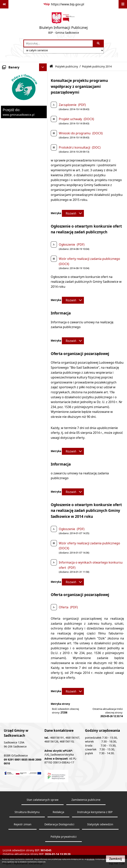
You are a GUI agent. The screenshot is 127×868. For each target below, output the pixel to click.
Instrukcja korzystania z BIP (95, 812)
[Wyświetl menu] (123, 4)
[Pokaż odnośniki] (4, 4)
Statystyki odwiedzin (100, 824)
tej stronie (91, 859)
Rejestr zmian (23, 824)
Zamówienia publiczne (86, 800)
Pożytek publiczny (67, 66)
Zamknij (116, 859)
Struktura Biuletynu (27, 812)
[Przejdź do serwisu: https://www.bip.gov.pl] (64, 4)
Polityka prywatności (64, 837)
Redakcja (58, 812)
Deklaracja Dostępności (59, 824)
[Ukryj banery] (43, 67)
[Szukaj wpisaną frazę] (99, 43)
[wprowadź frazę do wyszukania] (58, 43)
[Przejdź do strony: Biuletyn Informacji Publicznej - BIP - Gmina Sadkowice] (64, 24)
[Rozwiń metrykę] (73, 213)
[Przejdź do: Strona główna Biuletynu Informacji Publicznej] (51, 66)
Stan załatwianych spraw (43, 800)
